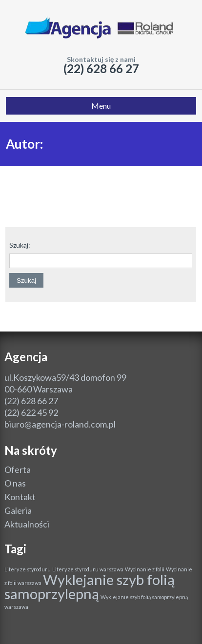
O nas (15, 483)
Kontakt (20, 497)
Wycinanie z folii (145, 569)
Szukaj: (20, 245)
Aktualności (27, 524)
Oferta (18, 469)
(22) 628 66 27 (101, 68)
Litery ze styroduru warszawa (88, 569)
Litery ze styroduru (28, 569)
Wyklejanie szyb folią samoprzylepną (90, 586)
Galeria (18, 510)
